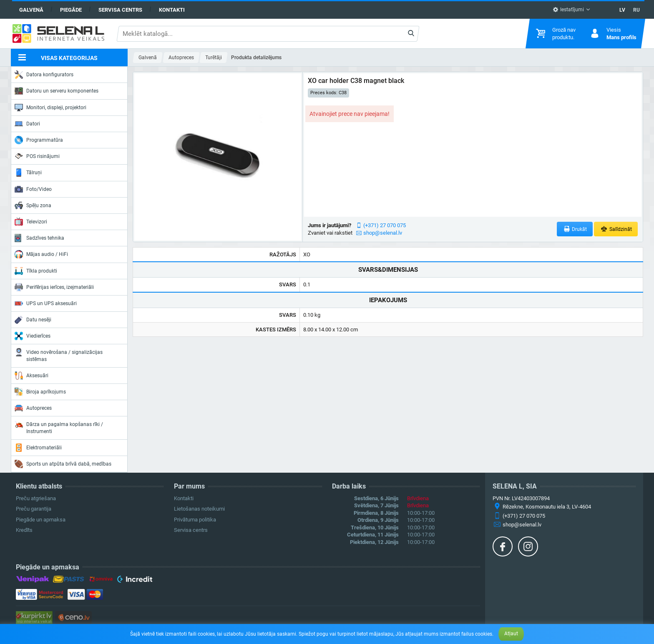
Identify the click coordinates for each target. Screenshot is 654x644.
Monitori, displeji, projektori (50, 108)
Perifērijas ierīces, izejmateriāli (54, 287)
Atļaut (511, 634)
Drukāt (575, 229)
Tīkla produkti (36, 271)
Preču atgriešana (36, 498)
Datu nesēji (33, 320)
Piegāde (71, 10)
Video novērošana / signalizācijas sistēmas (59, 355)
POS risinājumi (37, 156)
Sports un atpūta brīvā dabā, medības (63, 464)
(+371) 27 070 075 (385, 225)
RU (636, 10)
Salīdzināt (616, 229)
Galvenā (31, 10)
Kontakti (172, 10)
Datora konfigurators (44, 75)
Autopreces (33, 408)
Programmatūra (39, 140)
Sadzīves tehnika (39, 238)
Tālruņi (28, 173)
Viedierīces (33, 336)
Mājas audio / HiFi (41, 254)
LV (622, 10)
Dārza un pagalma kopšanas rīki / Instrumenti (59, 427)
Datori (27, 124)
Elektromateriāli (38, 448)
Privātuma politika (195, 520)
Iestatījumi (568, 10)
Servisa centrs (120, 10)
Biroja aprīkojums (40, 392)
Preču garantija (34, 509)
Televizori (31, 222)
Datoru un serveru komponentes (57, 91)
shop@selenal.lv (383, 233)
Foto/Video (33, 189)
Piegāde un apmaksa (41, 520)
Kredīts (24, 530)
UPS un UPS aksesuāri (46, 303)
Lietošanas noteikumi (199, 509)
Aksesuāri (31, 376)
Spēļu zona (33, 205)
